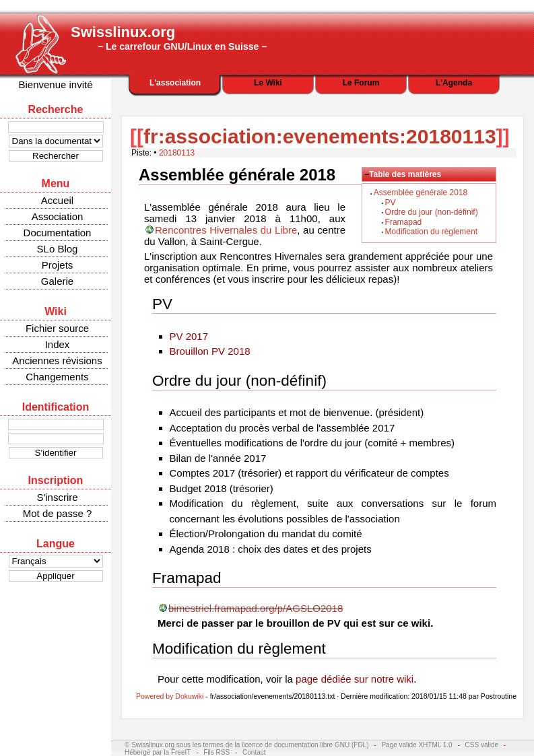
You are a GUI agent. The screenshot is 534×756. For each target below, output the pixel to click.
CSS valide (482, 745)
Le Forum (361, 83)
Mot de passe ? (58, 513)
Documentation (58, 233)
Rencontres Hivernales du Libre (226, 230)
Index (58, 344)
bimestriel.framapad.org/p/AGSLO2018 (256, 608)
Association (58, 216)
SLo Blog (58, 249)
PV (391, 203)
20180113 (177, 153)
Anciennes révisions (57, 360)
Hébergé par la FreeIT (158, 752)
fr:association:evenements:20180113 (320, 136)
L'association (175, 83)
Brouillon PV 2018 (210, 351)
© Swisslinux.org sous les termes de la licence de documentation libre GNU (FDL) (247, 745)
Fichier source (57, 328)
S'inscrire (57, 497)
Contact (254, 752)
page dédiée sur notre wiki (355, 679)
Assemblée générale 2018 (421, 193)
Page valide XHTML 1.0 (416, 745)
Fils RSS (216, 752)
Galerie (57, 281)
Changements (57, 377)
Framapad (404, 222)
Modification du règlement (431, 232)
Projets (58, 265)
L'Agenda (454, 83)
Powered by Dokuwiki (170, 696)
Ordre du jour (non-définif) (432, 212)
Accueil (57, 200)
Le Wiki (268, 83)
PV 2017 (189, 336)
